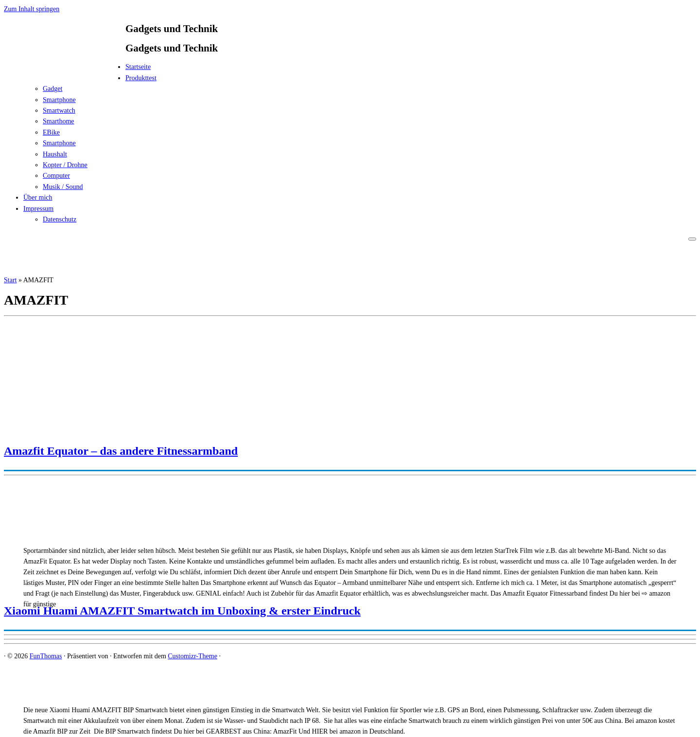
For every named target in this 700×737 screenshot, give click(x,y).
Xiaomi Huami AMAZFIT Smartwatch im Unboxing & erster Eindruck (182, 611)
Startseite (138, 67)
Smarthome (59, 121)
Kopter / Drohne (65, 165)
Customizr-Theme (192, 656)
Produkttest (141, 78)
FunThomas (46, 656)
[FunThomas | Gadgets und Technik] (65, 70)
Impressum (38, 209)
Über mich (38, 197)
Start (10, 280)
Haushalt (55, 154)
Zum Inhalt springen (32, 9)
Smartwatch (59, 111)
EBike (51, 132)
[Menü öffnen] (692, 239)
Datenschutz (60, 219)
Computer (56, 176)
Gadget (52, 89)
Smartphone (59, 100)
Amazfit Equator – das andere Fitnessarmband (121, 451)
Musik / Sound (63, 187)
